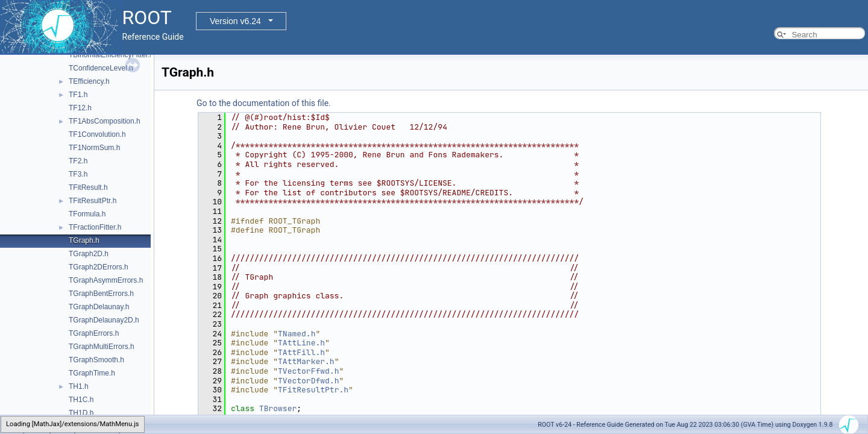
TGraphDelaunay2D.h (104, 320)
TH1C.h (81, 400)
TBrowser (278, 408)
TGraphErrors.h (94, 333)
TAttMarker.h (306, 361)
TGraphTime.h (92, 373)
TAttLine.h (301, 343)
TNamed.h (297, 334)
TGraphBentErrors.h (101, 294)
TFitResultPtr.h (93, 201)
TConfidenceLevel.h (101, 68)
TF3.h (78, 174)
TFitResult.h (88, 187)
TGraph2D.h (89, 254)
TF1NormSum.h (94, 148)
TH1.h (79, 386)
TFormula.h (87, 214)
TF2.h (78, 161)
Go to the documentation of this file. (264, 103)
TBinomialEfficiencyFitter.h (111, 55)
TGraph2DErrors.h (99, 267)
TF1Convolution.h (97, 134)
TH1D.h (81, 413)
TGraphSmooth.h (96, 360)
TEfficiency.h (89, 81)
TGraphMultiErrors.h (102, 347)
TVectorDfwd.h (308, 381)
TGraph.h (84, 241)
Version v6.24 (235, 21)
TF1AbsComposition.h (105, 121)
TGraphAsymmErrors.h (106, 280)
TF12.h (80, 108)
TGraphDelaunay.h (99, 307)
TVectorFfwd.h (308, 371)
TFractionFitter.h (95, 227)
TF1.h (78, 95)
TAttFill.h (301, 352)
